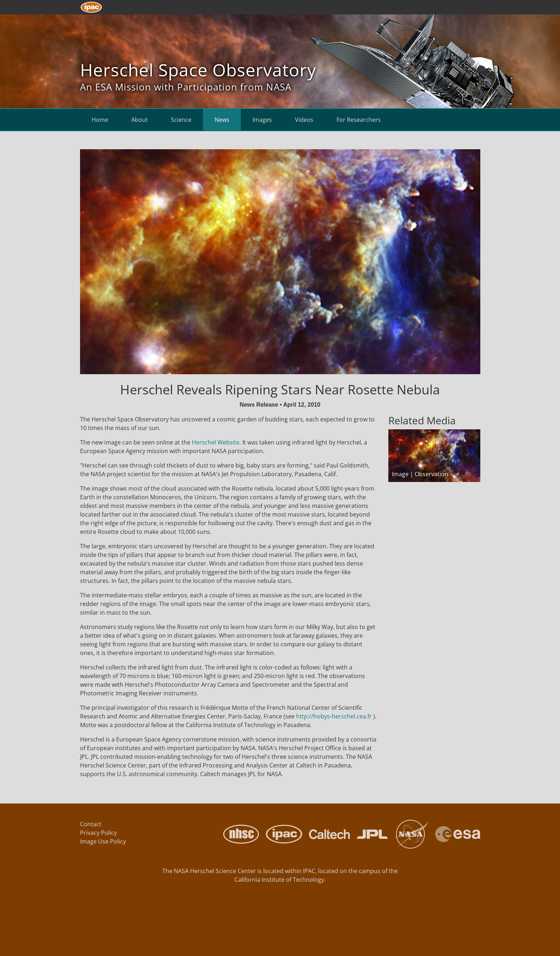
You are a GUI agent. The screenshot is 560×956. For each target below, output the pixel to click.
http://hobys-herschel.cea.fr (334, 716)
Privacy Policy (98, 833)
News (222, 120)
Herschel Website (216, 442)
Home (100, 120)
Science (181, 120)
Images (262, 120)
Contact (91, 824)
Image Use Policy (103, 841)
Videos (304, 120)
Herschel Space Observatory (198, 70)
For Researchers (359, 120)
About (140, 120)
